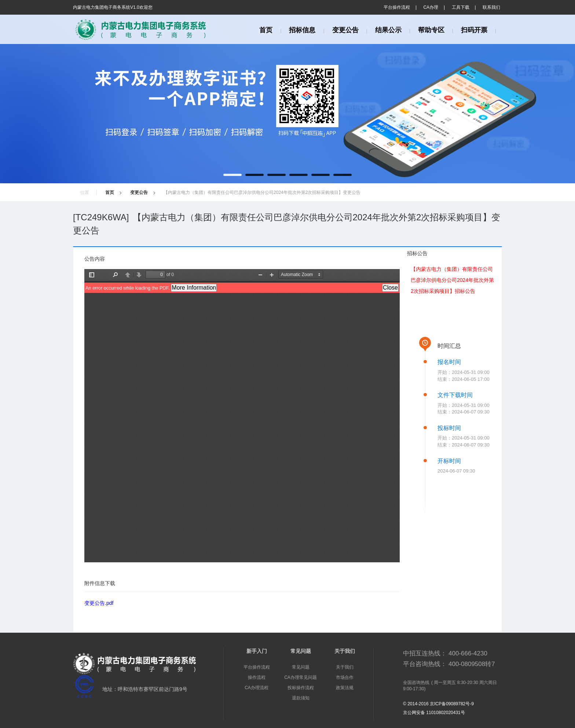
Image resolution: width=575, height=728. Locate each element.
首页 (266, 30)
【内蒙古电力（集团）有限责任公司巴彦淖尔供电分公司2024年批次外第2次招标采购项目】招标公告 (452, 280)
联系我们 (491, 7)
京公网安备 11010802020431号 (434, 713)
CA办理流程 (257, 688)
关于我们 (345, 667)
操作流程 (257, 677)
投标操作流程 (301, 688)
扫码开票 (474, 30)
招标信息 (302, 30)
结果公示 (388, 30)
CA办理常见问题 (301, 677)
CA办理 (431, 7)
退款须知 (301, 698)
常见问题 (301, 667)
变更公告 (345, 30)
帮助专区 (431, 30)
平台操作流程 (397, 7)
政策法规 (345, 688)
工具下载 (461, 7)
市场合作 (345, 677)
